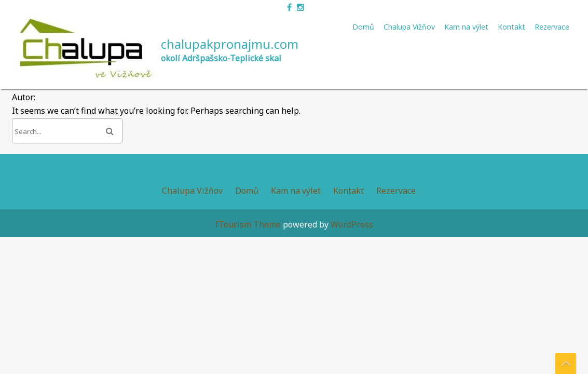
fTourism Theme (248, 224)
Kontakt (511, 27)
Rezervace (552, 27)
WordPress (352, 224)
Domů (363, 27)
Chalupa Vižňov (409, 27)
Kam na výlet (466, 27)
